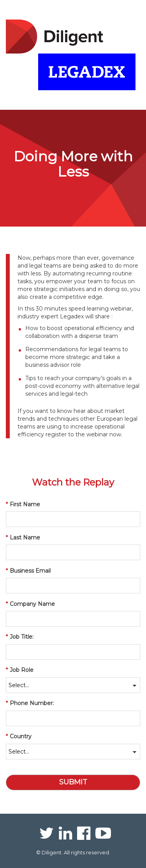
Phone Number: (30, 703)
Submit (73, 782)
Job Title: (20, 637)
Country (19, 736)
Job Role (20, 670)
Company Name (30, 604)
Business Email (28, 571)
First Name (23, 504)
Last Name (23, 538)
